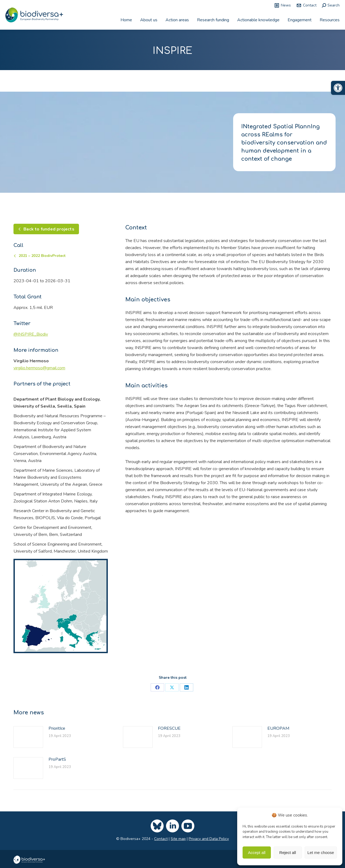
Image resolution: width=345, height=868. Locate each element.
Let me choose (321, 852)
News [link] (282, 5)
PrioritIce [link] (57, 728)
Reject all (288, 852)
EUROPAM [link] (278, 728)
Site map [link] (178, 839)
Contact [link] (306, 5)
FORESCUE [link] (169, 728)
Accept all (257, 852)
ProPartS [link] (57, 759)
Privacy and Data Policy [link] (209, 839)
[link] (338, 88)
